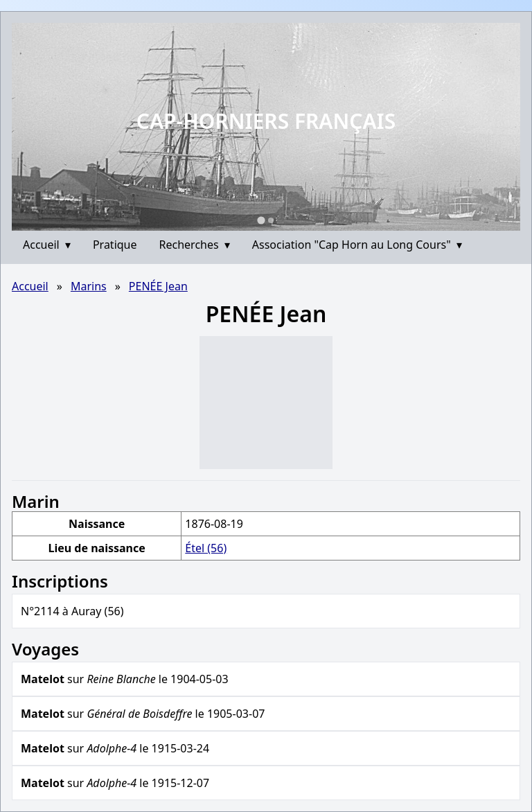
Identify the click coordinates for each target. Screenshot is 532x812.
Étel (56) (206, 548)
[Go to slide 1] (261, 220)
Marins (89, 286)
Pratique (115, 245)
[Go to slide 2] (271, 220)
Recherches (195, 245)
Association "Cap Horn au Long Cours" (357, 245)
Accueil (47, 245)
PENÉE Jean (158, 286)
